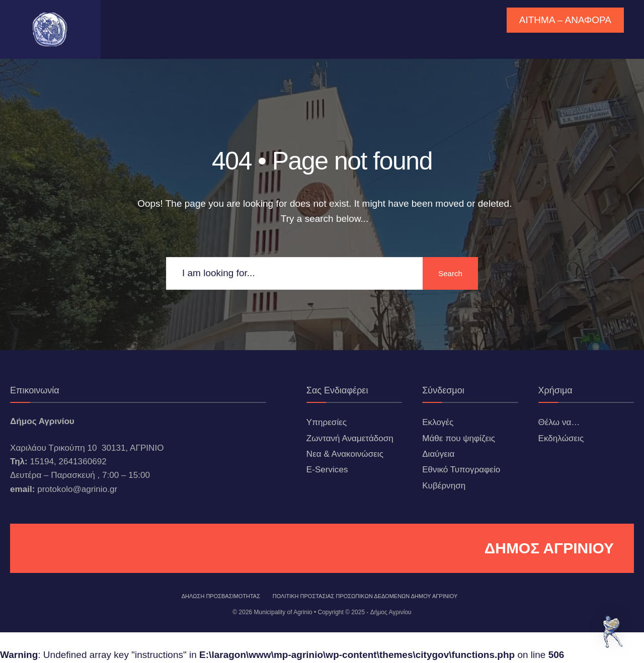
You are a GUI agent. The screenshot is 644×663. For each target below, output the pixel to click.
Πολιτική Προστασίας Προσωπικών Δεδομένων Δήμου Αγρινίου (365, 596)
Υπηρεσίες (327, 422)
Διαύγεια (438, 454)
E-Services (327, 470)
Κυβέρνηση (444, 486)
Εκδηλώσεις (561, 438)
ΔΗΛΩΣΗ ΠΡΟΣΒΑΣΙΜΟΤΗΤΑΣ (221, 596)
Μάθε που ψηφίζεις (459, 438)
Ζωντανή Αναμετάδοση (350, 438)
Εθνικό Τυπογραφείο (461, 470)
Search (450, 273)
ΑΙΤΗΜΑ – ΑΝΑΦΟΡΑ (565, 20)
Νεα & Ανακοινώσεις (345, 454)
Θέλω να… (559, 422)
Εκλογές (438, 422)
